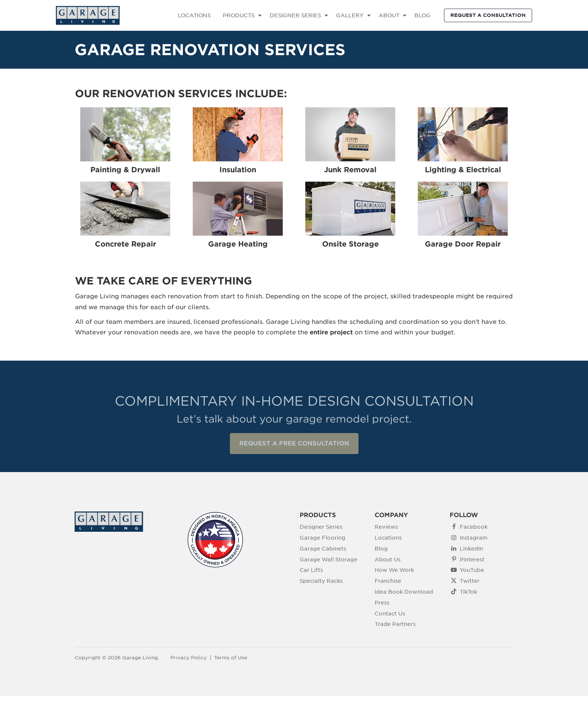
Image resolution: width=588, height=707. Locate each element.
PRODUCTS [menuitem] (239, 15)
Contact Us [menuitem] (390, 614)
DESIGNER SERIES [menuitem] (295, 15)
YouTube (472, 570)
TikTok (468, 592)
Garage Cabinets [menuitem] (323, 549)
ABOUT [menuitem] (389, 15)
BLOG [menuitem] (422, 15)
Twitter (470, 581)
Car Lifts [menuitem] (311, 570)
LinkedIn (471, 549)
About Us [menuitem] (388, 560)
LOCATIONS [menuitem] (194, 15)
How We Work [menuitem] (394, 570)
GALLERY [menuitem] (350, 15)
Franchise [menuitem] (388, 581)
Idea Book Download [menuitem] (404, 592)
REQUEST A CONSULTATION (488, 15)
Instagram (474, 538)
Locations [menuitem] (388, 538)
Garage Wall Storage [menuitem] (328, 560)
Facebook (474, 527)
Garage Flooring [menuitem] (322, 538)
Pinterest (472, 560)
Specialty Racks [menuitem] (321, 581)
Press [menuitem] (382, 603)
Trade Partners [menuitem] (395, 624)
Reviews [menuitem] (386, 527)
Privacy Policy (188, 658)
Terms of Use (231, 658)
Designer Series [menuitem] (321, 527)
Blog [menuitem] (381, 549)
